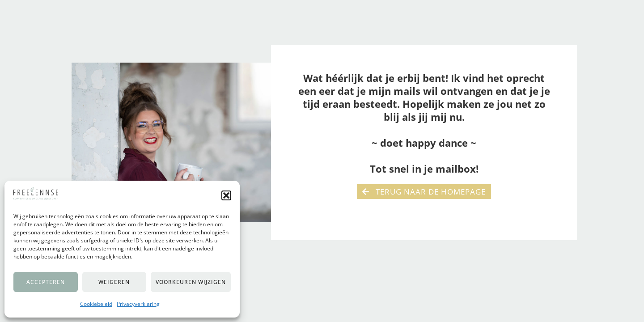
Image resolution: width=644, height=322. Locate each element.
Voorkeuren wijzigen (191, 282)
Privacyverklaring (138, 304)
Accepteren (46, 282)
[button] (226, 195)
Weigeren (114, 282)
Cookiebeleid (96, 304)
